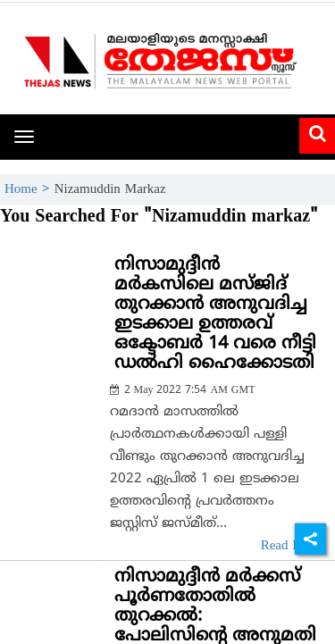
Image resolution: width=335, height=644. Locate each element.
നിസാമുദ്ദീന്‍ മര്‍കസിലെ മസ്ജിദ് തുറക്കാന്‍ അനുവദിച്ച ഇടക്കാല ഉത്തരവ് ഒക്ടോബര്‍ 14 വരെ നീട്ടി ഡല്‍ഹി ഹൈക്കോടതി (215, 315)
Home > (29, 190)
